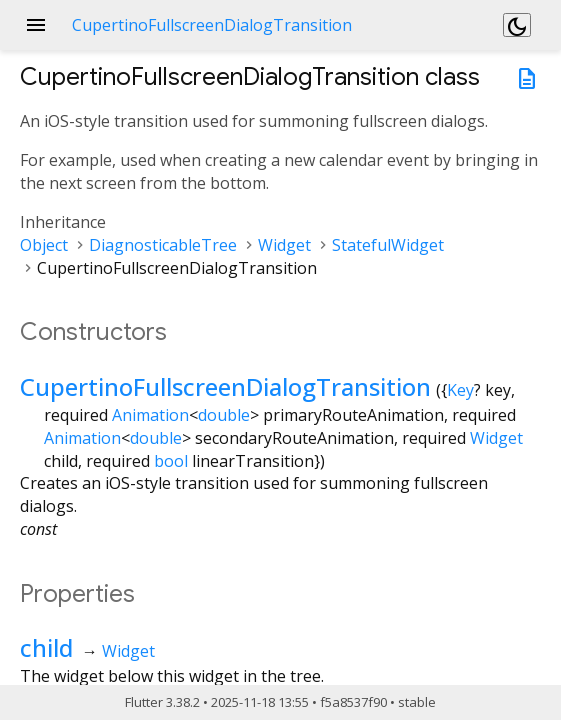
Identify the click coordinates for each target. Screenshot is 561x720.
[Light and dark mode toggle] (517, 25)
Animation (150, 415)
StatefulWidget (388, 245)
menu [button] (36, 25)
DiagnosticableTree (163, 245)
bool (171, 461)
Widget (284, 245)
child (46, 647)
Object (44, 245)
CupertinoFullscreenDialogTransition (225, 386)
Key (460, 390)
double (224, 415)
